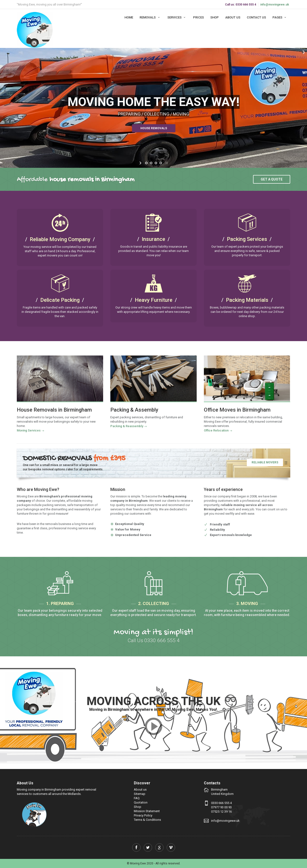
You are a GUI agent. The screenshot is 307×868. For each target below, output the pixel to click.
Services (177, 17)
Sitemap (140, 794)
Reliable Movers (265, 462)
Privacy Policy (143, 815)
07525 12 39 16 (221, 812)
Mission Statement (147, 811)
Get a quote (272, 179)
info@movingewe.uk (275, 5)
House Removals (147, 128)
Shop (215, 17)
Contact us (256, 17)
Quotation (141, 802)
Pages (280, 17)
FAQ (137, 798)
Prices (198, 17)
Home (129, 17)
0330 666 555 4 (221, 803)
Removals (150, 17)
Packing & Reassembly (127, 426)
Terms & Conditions (147, 820)
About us (233, 17)
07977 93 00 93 (221, 807)
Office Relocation (216, 430)
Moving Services (29, 430)
